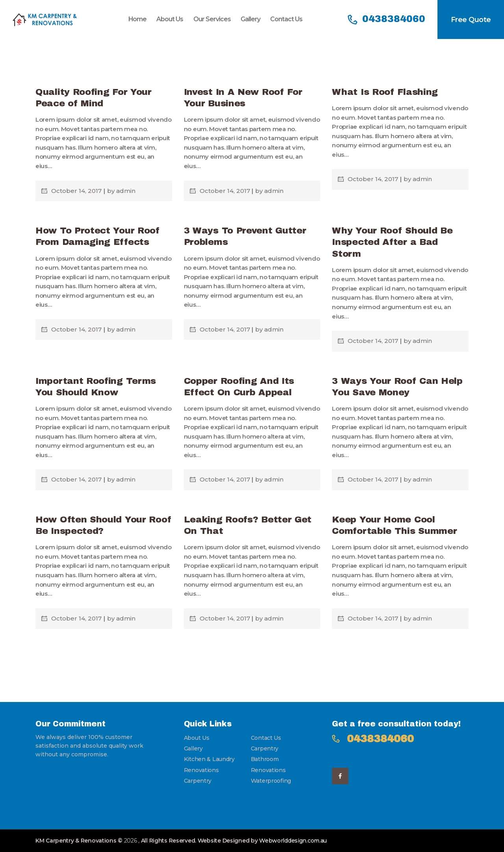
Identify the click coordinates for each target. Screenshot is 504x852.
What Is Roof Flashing (385, 92)
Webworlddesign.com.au (293, 841)
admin (126, 191)
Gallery (193, 748)
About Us (197, 738)
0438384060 (380, 739)
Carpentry (265, 748)
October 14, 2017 (77, 191)
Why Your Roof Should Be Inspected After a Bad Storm (392, 242)
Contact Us (266, 738)
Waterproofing (271, 781)
